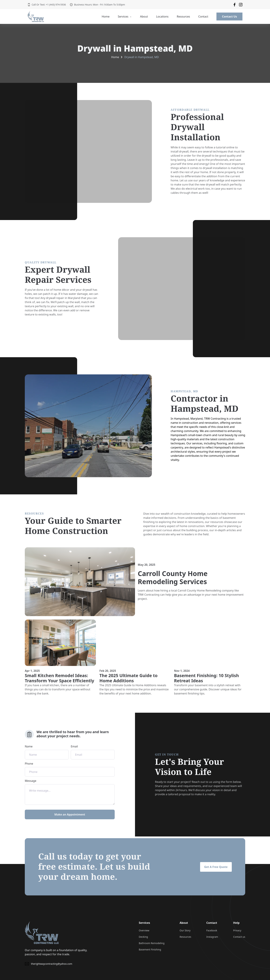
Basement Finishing (150, 949)
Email (93, 752)
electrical (191, 189)
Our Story (185, 930)
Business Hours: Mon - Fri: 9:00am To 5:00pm (97, 5)
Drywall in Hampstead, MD (142, 57)
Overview (144, 930)
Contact (203, 17)
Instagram (212, 937)
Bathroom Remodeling (152, 943)
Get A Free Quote (216, 867)
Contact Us (229, 17)
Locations (162, 17)
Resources (183, 17)
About (144, 17)
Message (70, 792)
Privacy (237, 930)
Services (125, 17)
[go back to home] (42, 932)
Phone (70, 769)
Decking (143, 937)
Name (47, 752)
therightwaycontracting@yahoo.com (48, 964)
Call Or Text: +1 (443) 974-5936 (47, 5)
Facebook (212, 930)
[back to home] (36, 17)
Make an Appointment (70, 814)
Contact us (239, 937)
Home (106, 17)
